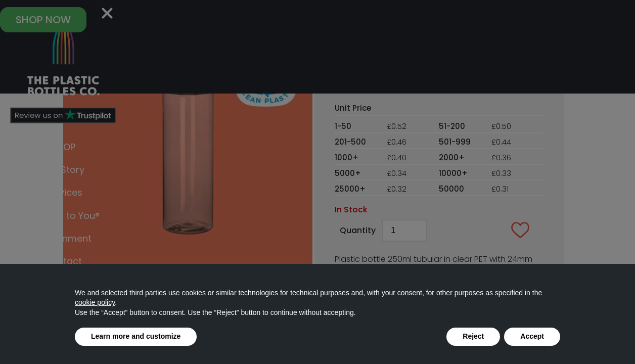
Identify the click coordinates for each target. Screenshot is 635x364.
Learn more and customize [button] (136, 336)
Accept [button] (532, 336)
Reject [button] (473, 336)
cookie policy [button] (95, 302)
